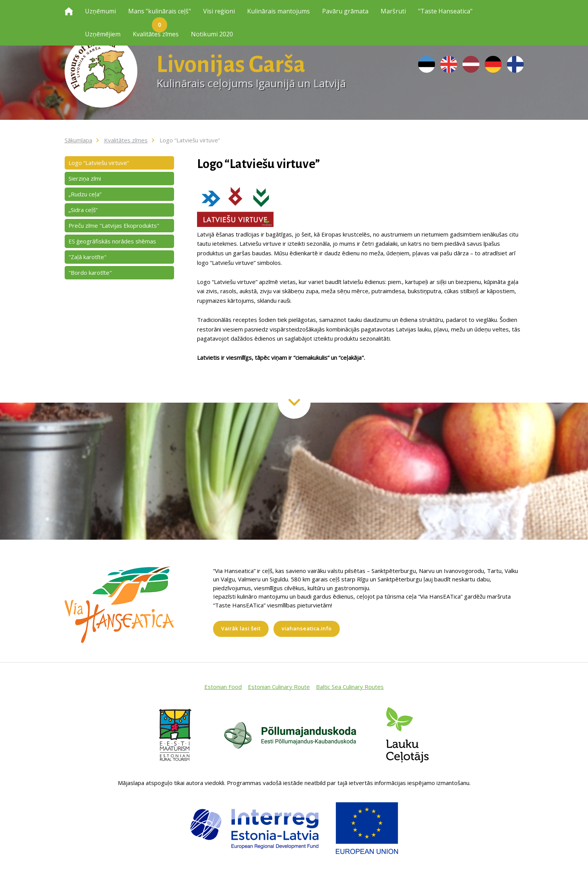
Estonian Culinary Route (279, 687)
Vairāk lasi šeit (241, 628)
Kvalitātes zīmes (156, 34)
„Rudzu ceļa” (85, 194)
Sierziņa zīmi (85, 178)
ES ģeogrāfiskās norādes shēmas (112, 241)
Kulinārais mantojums (279, 11)
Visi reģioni (219, 11)
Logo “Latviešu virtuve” (190, 140)
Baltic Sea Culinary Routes (350, 687)
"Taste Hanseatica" (445, 11)
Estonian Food (223, 687)
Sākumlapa (78, 140)
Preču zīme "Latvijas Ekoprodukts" (114, 225)
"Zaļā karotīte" (87, 257)
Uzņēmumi (100, 11)
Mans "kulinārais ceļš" (160, 15)
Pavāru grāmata (345, 11)
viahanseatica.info (307, 628)
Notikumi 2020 (212, 34)
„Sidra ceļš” (83, 210)
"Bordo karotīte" (90, 273)
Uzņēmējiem (103, 34)
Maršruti (393, 11)
